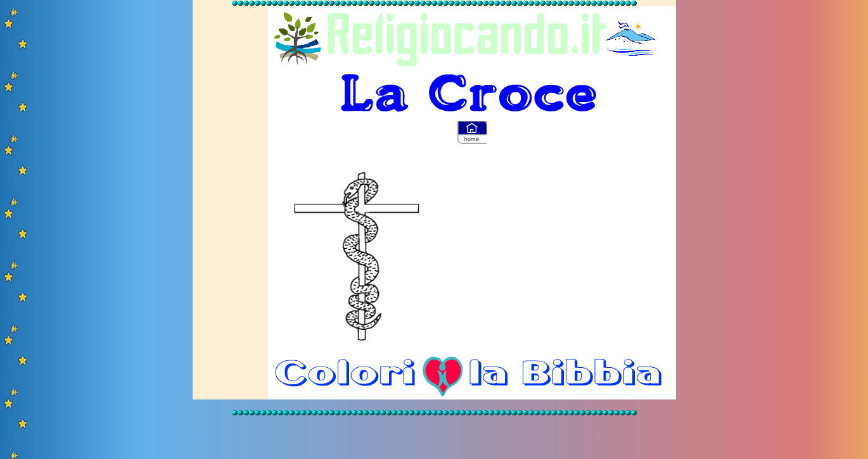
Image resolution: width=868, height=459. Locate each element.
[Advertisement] (568, 251)
